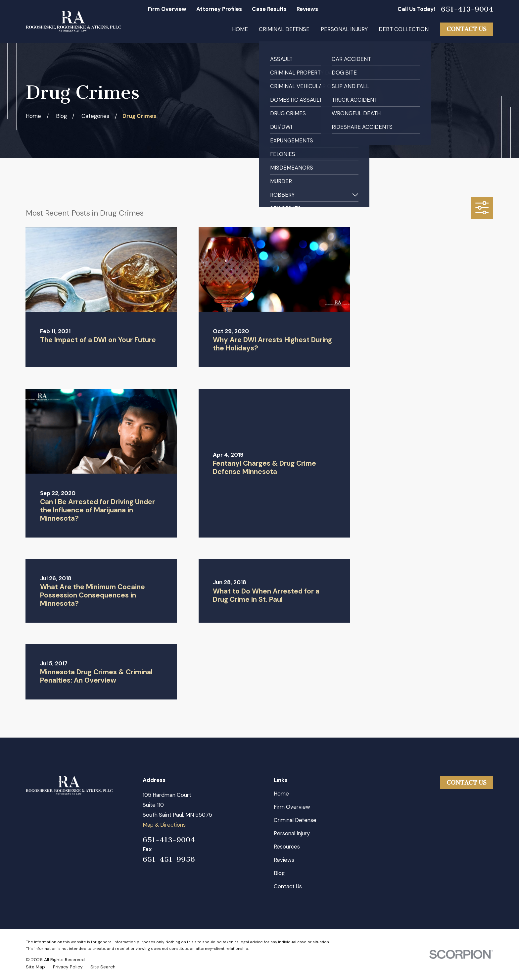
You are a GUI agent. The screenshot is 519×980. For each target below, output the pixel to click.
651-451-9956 (169, 859)
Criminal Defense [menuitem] (284, 29)
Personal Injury (292, 833)
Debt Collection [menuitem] (404, 29)
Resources (287, 847)
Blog (279, 873)
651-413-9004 (467, 9)
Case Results (269, 9)
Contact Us (467, 29)
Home (281, 794)
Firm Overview (167, 9)
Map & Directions (164, 825)
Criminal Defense (295, 820)
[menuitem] (35, 967)
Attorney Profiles (219, 9)
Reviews (307, 9)
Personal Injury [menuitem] (344, 29)
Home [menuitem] (240, 29)
